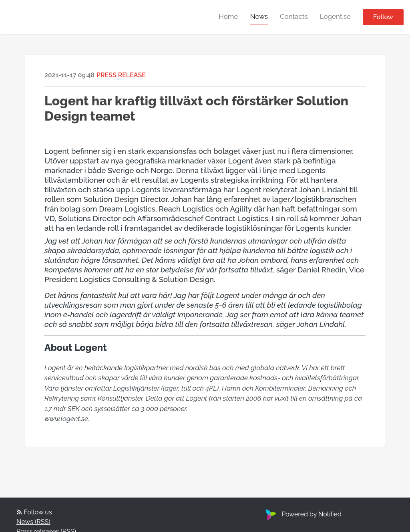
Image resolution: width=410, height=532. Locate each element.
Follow (383, 17)
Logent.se (335, 16)
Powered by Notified (302, 514)
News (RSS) (33, 522)
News (259, 16)
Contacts (294, 16)
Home (228, 16)
